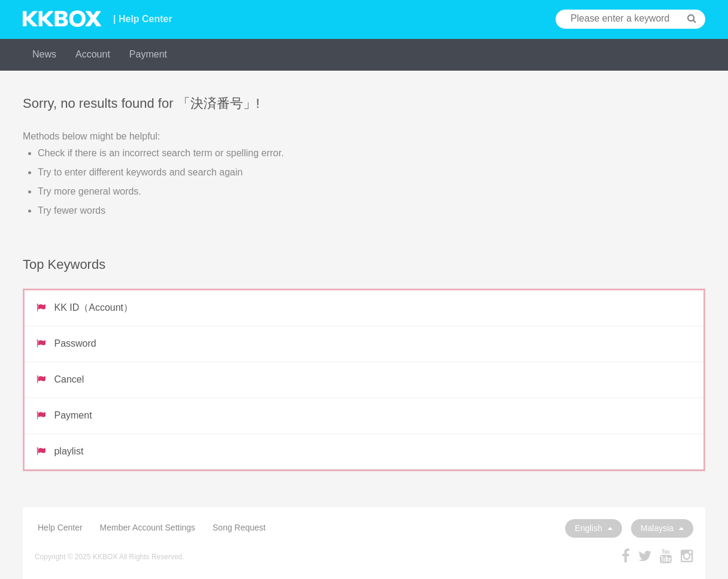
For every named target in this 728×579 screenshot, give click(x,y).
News (44, 54)
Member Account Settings (148, 528)
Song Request (239, 528)
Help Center (60, 528)
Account (93, 54)
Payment (148, 54)
